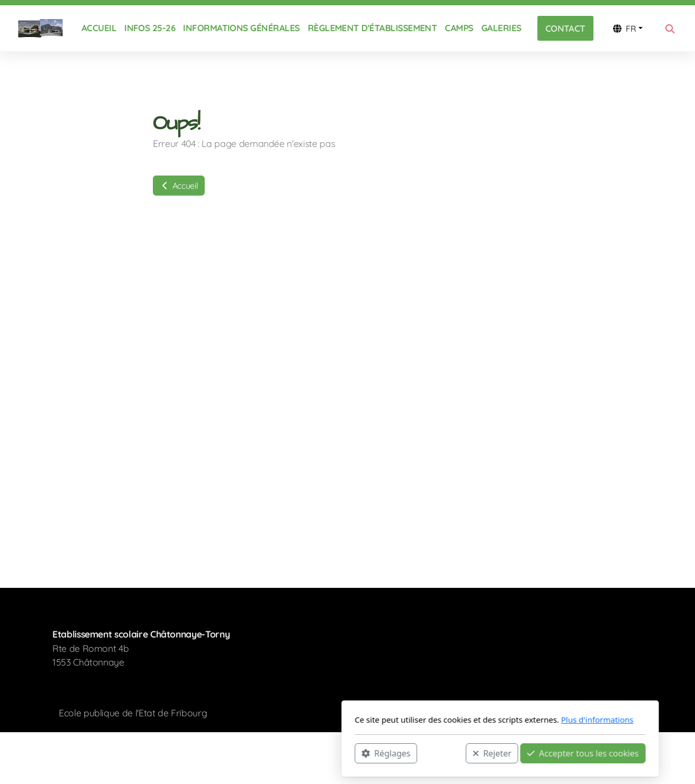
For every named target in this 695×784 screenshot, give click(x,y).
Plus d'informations (445, 720)
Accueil (179, 186)
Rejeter (340, 753)
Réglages (233, 753)
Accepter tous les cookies (430, 753)
